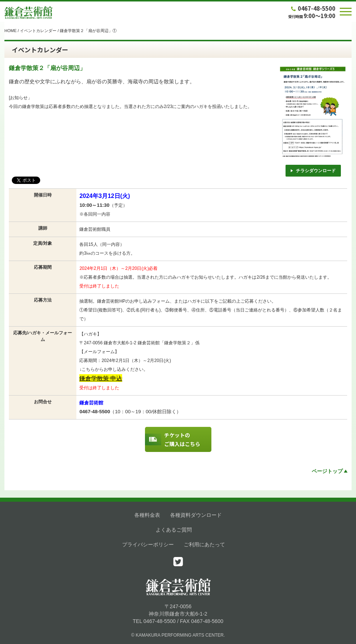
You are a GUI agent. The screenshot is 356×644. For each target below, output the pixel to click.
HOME (11, 31)
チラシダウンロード (313, 171)
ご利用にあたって (204, 544)
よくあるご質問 (174, 530)
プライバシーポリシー (148, 544)
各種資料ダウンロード (196, 515)
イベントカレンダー (38, 31)
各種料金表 (147, 515)
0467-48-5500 (312, 8)
